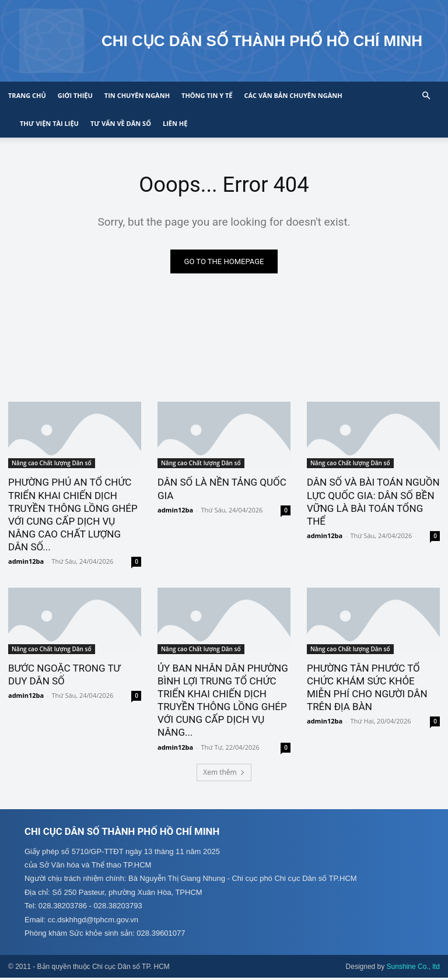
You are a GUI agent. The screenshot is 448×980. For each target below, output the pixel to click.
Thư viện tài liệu (49, 123)
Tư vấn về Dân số (121, 123)
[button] (426, 96)
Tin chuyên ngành (137, 95)
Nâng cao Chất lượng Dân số (52, 464)
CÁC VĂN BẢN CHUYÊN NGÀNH (293, 95)
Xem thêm (224, 774)
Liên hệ (175, 123)
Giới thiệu (75, 95)
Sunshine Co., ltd (413, 969)
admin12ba (26, 562)
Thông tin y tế (207, 95)
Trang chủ (27, 95)
